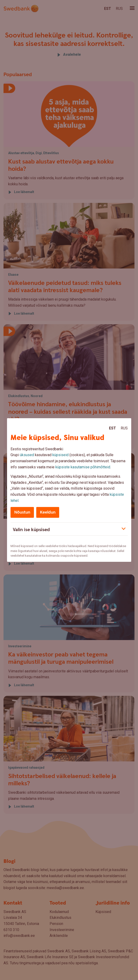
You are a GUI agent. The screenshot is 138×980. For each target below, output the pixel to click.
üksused (27, 455)
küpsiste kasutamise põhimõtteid (83, 467)
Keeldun (48, 512)
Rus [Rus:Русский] (124, 428)
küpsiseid (60, 455)
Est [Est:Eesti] (113, 428)
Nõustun (22, 512)
